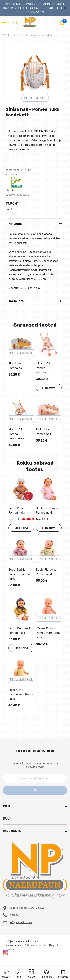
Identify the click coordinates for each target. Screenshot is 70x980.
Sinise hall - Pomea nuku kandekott (35, 35)
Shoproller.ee (57, 945)
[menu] (4, 22)
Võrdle (10, 209)
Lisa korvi (49, 388)
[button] (19, 974)
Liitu (35, 790)
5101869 (15, 915)
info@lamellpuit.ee (21, 922)
